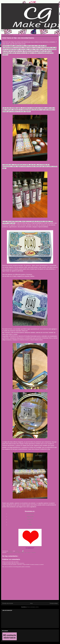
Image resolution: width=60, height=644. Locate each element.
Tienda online (30, 514)
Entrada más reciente (8, 603)
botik (26, 552)
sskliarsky (33, 552)
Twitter (30, 525)
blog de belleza (21, 552)
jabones (29, 552)
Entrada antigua (54, 603)
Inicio (31, 603)
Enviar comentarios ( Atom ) (33, 607)
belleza (15, 552)
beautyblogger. (10, 552)
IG (30, 522)
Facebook (30, 519)
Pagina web (30, 517)
